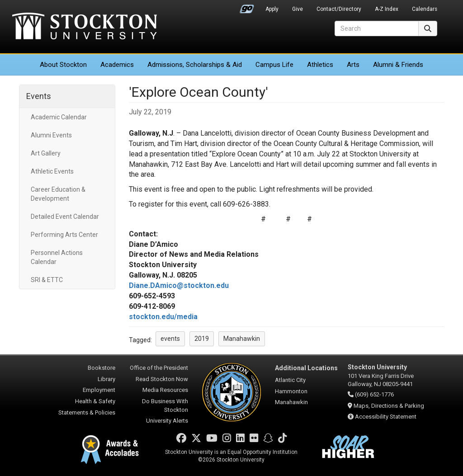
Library (106, 379)
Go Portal (247, 7)
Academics (117, 65)
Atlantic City (290, 380)
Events (39, 96)
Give (298, 9)
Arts (353, 65)
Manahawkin (291, 402)
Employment (99, 390)
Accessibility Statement (386, 417)
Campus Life (274, 65)
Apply (272, 9)
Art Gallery (46, 153)
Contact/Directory (339, 9)
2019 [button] (202, 339)
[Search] (377, 28)
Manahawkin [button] (242, 339)
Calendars (425, 9)
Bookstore (102, 368)
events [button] (170, 339)
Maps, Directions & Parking (389, 406)
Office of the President (159, 368)
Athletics (320, 65)
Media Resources (165, 390)
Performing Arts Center (64, 235)
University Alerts (167, 421)
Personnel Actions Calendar (57, 257)
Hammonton (291, 391)
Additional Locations (306, 368)
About (63, 65)
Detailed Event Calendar (65, 217)
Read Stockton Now (162, 379)
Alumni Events (51, 135)
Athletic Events (52, 171)
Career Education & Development (58, 194)
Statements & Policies (87, 412)
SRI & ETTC (47, 280)
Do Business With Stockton (165, 405)
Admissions (195, 65)
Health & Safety (95, 401)
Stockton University (85, 27)
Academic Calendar (59, 117)
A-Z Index (387, 9)
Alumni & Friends (398, 65)
